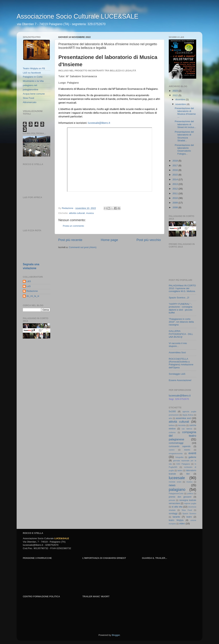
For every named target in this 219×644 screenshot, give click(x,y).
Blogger (116, 635)
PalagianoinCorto (176, 493)
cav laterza (187, 429)
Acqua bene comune (34, 94)
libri (188, 474)
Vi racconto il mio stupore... (178, 345)
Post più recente (70, 240)
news (172, 485)
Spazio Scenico (189, 514)
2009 (175, 203)
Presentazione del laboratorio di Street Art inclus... (185, 124)
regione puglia (190, 503)
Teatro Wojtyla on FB (34, 68)
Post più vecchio (149, 240)
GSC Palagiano (183, 464)
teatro (189, 517)
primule (172, 500)
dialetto (187, 450)
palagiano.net (30, 85)
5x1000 (172, 412)
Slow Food (28, 98)
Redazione (32, 291)
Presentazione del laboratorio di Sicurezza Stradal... (184, 136)
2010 (175, 198)
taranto (176, 517)
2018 (175, 161)
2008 (175, 207)
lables (180, 470)
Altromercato (30, 102)
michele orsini (175, 482)
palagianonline (31, 90)
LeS (28, 286)
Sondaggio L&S (177, 374)
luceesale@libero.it (99, 123)
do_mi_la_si (33, 296)
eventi (192, 453)
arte (170, 418)
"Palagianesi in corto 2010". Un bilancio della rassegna (181, 322)
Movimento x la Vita (33, 81)
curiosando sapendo (180, 446)
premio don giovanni (180, 497)
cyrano (172, 450)
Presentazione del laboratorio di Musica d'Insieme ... (185, 113)
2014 (175, 179)
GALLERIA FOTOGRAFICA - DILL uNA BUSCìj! (181, 334)
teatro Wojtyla (176, 520)
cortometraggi (176, 443)
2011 (175, 193)
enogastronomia (176, 453)
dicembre (181, 99)
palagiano (177, 490)
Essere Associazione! (180, 380)
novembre (181, 104)
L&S (29, 281)
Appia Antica (188, 415)
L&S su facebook (32, 73)
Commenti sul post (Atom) (83, 247)
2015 (175, 175)
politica (190, 493)
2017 (175, 165)
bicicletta (182, 425)
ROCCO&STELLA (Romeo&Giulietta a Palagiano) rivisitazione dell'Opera (181, 363)
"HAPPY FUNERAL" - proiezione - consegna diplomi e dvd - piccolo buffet (181, 308)
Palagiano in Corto (33, 77)
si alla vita (177, 507)
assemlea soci (184, 418)
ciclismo (172, 432)
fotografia (179, 457)
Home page (109, 240)
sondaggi (173, 514)
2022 (175, 95)
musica (90, 213)
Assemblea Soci (177, 352)
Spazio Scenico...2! (179, 298)
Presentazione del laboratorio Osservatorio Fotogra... (184, 149)
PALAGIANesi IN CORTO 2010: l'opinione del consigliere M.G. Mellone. (182, 288)
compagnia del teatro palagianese (182, 436)
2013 (175, 184)
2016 (175, 170)
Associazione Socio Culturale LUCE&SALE (77, 16)
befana (172, 425)
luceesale (177, 478)
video (182, 524)
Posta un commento (73, 226)
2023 (175, 91)
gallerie (192, 457)
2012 (175, 189)
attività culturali (77, 213)
